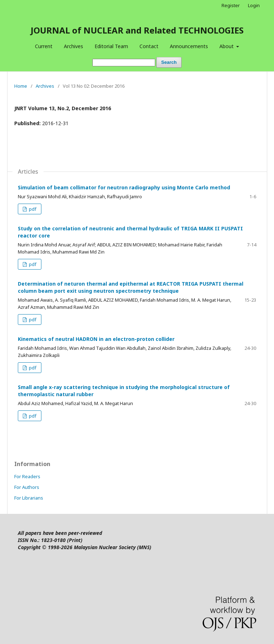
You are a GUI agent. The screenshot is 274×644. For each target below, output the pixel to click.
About (227, 46)
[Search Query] (124, 63)
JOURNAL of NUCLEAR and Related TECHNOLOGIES (137, 30)
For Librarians (29, 498)
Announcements (189, 46)
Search (169, 62)
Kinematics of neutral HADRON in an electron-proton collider (96, 339)
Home (21, 86)
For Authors (27, 487)
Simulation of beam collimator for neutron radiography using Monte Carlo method (124, 187)
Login (254, 5)
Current (44, 46)
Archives (73, 46)
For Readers (27, 476)
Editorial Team (111, 46)
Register (231, 5)
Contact (149, 46)
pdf (32, 209)
